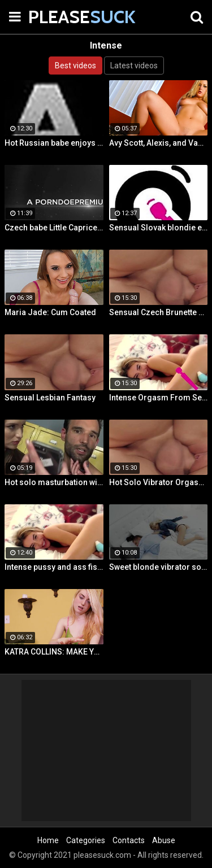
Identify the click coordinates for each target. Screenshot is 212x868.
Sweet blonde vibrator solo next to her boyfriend (159, 567)
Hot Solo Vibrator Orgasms (159, 482)
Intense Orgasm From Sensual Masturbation (159, 398)
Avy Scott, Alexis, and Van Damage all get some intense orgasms (159, 143)
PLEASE (57, 17)
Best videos (75, 66)
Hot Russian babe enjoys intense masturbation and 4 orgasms (54, 143)
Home (48, 840)
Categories (86, 840)
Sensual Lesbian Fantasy (50, 398)
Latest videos (134, 66)
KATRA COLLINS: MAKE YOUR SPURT (54, 652)
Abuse (164, 840)
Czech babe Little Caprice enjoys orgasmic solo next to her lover (54, 228)
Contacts (129, 840)
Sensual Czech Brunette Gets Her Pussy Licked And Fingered (159, 312)
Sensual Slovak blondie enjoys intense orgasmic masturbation (159, 228)
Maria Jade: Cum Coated (50, 312)
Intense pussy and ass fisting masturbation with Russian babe (54, 567)
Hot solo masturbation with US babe (54, 482)
